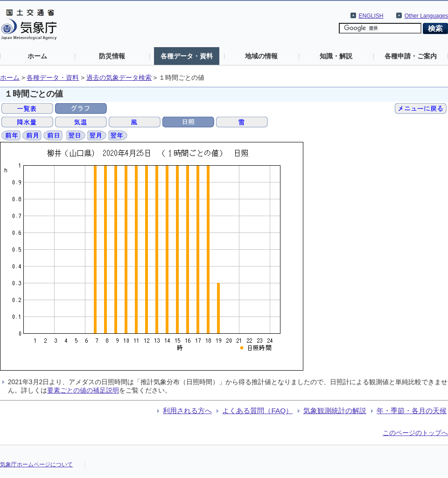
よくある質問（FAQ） (257, 411)
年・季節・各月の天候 (412, 411)
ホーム (37, 56)
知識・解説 (336, 56)
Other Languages (426, 16)
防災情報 (112, 56)
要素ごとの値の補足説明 (83, 390)
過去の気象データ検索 (119, 78)
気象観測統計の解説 (335, 411)
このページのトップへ (415, 433)
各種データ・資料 (187, 56)
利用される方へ (187, 411)
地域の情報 (261, 56)
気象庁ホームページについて (36, 464)
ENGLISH (371, 16)
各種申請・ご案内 (411, 56)
